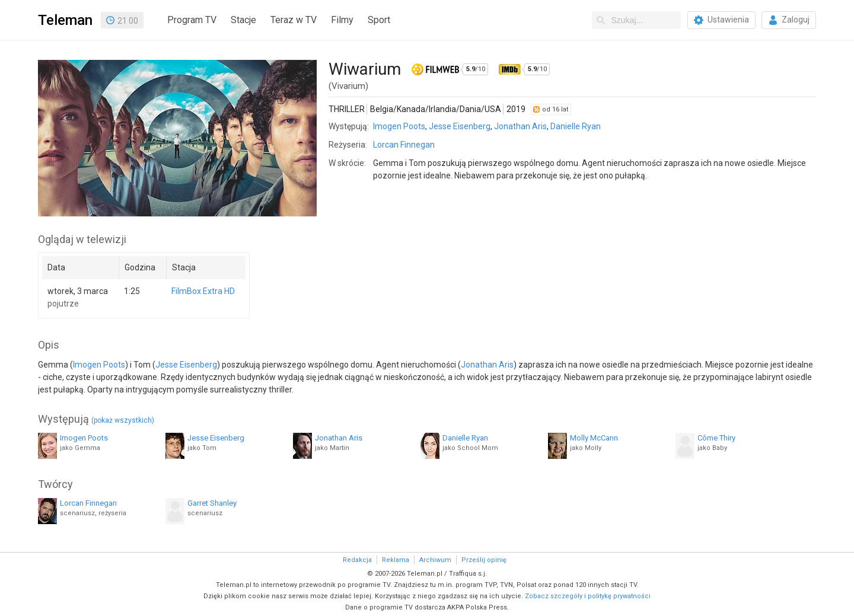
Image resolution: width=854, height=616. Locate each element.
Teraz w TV (294, 20)
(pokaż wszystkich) (123, 420)
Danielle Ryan (576, 126)
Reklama (396, 560)
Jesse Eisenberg (460, 126)
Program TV (192, 20)
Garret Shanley (212, 503)
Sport (379, 20)
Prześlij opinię (484, 560)
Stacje (243, 20)
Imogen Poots (399, 126)
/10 (476, 69)
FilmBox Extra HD (203, 291)
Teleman (65, 20)
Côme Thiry (716, 438)
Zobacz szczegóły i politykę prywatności (588, 596)
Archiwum (435, 560)
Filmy (342, 20)
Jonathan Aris (520, 126)
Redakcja (357, 560)
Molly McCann (594, 438)
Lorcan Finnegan (404, 145)
